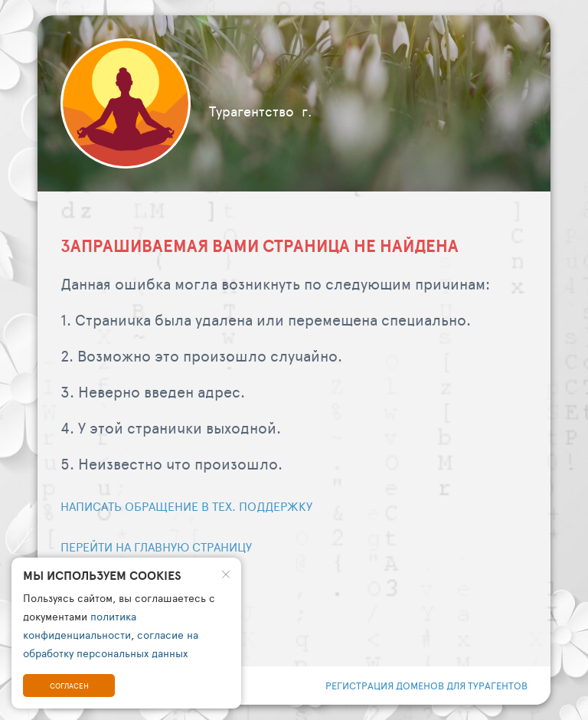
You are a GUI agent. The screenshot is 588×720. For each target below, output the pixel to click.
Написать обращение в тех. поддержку (186, 506)
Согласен (69, 686)
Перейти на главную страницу (156, 547)
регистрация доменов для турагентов (426, 686)
